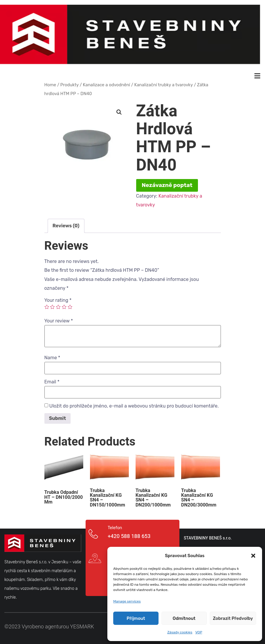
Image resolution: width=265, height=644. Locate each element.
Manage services (127, 601)
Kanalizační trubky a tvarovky (163, 83)
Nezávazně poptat (167, 184)
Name (52, 356)
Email (52, 380)
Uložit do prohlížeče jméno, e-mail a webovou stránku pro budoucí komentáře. (134, 405)
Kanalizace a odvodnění (106, 83)
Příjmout (136, 618)
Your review (59, 319)
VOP (199, 632)
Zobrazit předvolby (233, 618)
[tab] (66, 224)
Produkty (69, 83)
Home (50, 83)
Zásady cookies (180, 632)
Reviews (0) (66, 224)
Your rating (58, 299)
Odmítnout (184, 618)
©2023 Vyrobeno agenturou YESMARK (49, 625)
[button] (253, 556)
